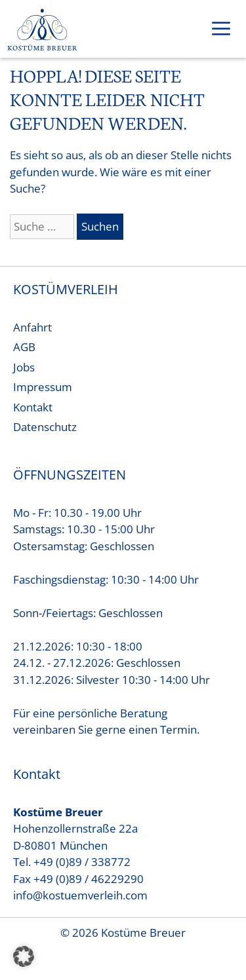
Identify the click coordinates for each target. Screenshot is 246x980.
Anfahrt (32, 327)
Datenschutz (45, 427)
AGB (24, 347)
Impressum (43, 387)
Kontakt (33, 407)
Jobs (24, 367)
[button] (24, 956)
